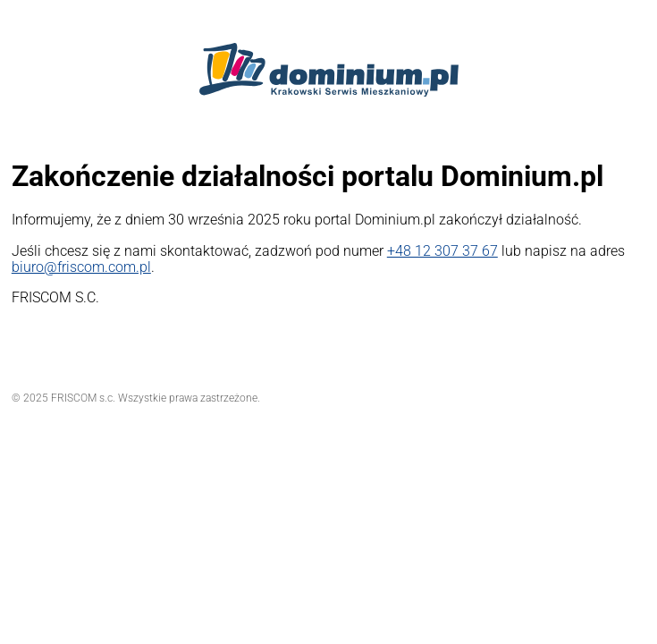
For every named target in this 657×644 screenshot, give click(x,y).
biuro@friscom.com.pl (81, 267)
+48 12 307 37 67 (442, 251)
